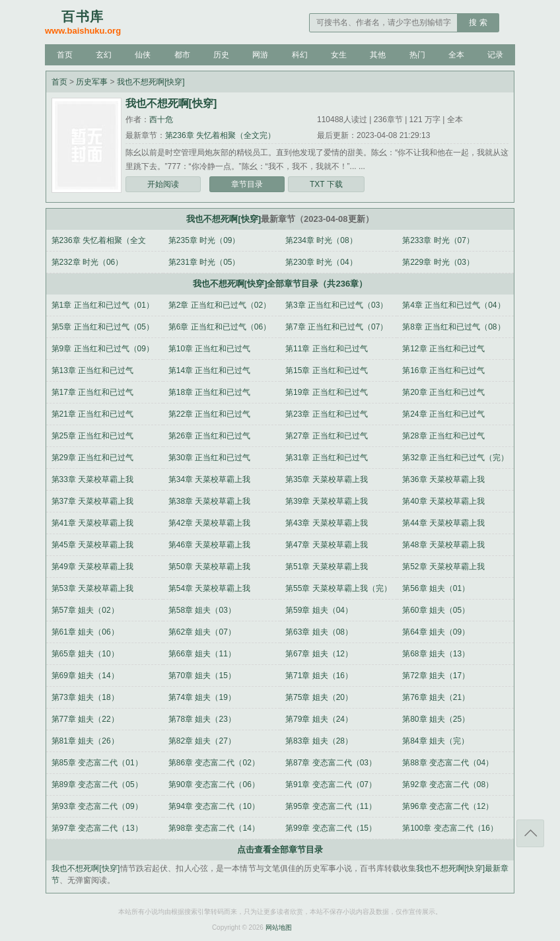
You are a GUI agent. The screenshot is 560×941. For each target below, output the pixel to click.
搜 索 (478, 22)
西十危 (161, 120)
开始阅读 (163, 184)
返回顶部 (530, 833)
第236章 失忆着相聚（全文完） (220, 135)
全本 (456, 55)
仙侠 (143, 55)
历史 (221, 55)
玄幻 (104, 55)
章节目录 (247, 184)
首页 (65, 55)
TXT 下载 (326, 184)
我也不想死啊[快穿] (151, 82)
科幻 (300, 55)
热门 (417, 55)
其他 (378, 55)
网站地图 (279, 927)
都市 (182, 55)
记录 (495, 55)
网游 (260, 55)
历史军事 (92, 82)
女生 (339, 55)
